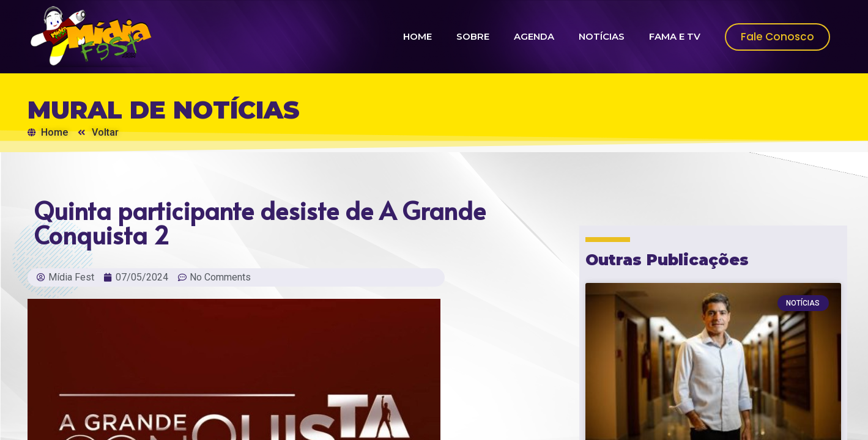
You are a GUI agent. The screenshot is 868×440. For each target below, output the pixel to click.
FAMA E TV (675, 36)
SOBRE (473, 36)
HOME (417, 36)
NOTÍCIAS (602, 36)
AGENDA (534, 36)
